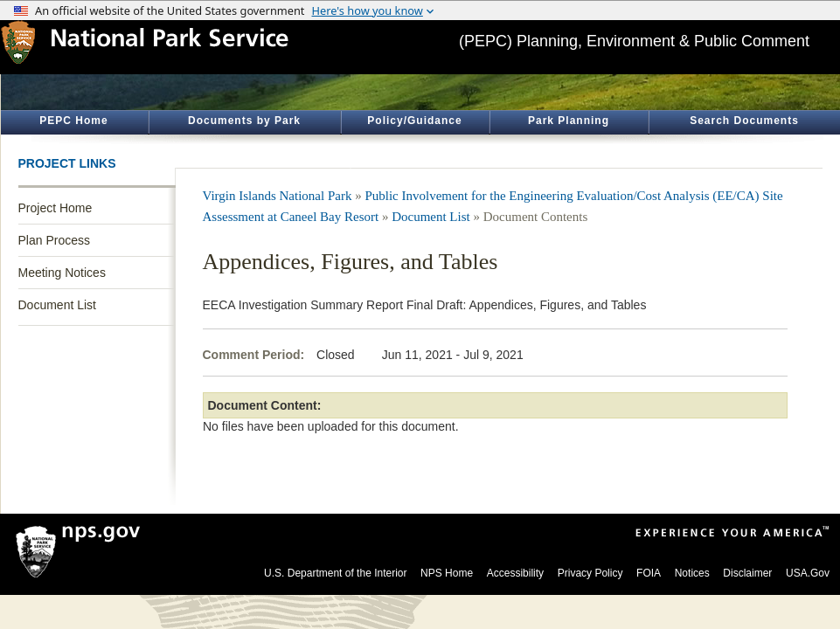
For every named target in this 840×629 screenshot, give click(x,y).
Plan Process (54, 240)
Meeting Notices (62, 273)
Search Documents (744, 121)
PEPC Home (73, 121)
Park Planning (569, 121)
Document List (57, 305)
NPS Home (447, 573)
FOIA (649, 573)
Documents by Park (244, 121)
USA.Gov (808, 573)
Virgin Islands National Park (278, 196)
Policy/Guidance (414, 121)
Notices (692, 573)
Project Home (56, 208)
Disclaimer (747, 573)
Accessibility (515, 573)
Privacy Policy (590, 573)
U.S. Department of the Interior (335, 573)
